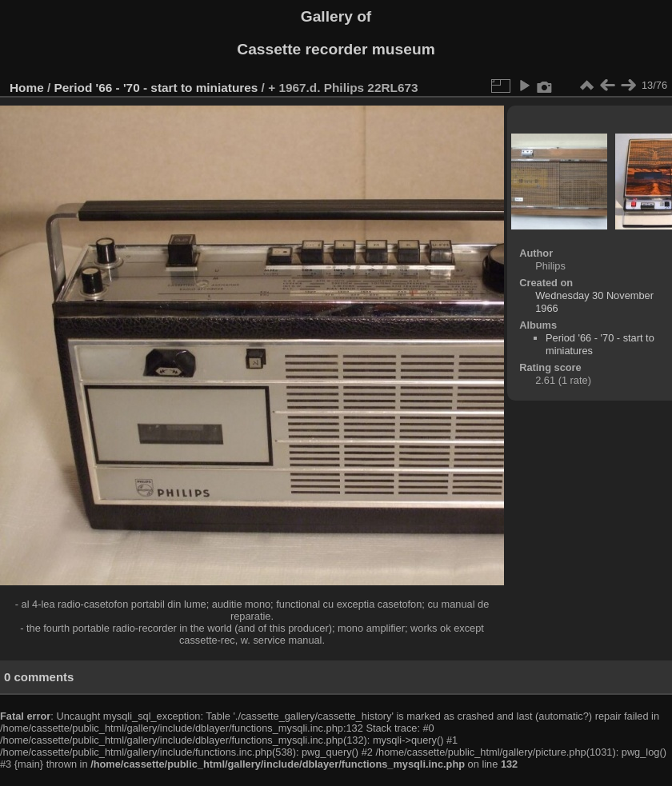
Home (27, 88)
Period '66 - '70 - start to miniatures (156, 88)
